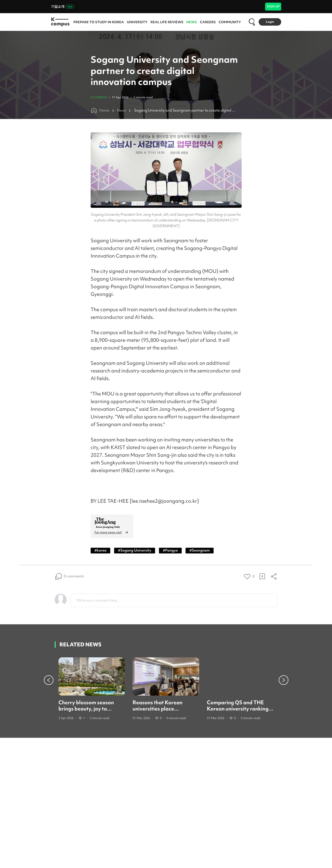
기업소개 (63, 6)
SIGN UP (273, 6)
